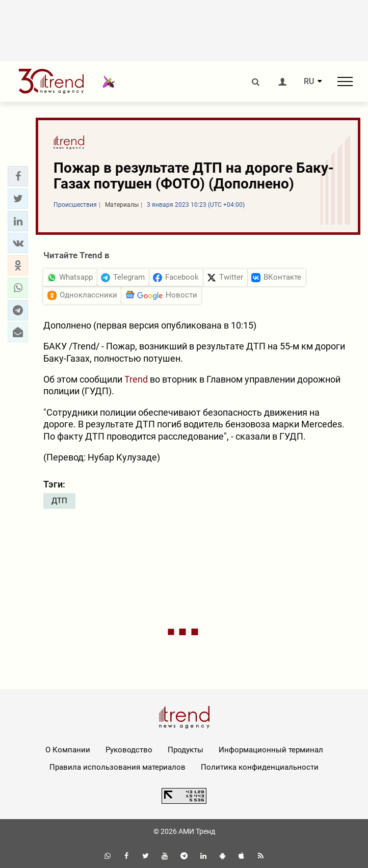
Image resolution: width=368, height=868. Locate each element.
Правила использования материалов (117, 767)
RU (309, 82)
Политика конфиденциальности (260, 767)
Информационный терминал (271, 750)
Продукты (186, 750)
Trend (136, 379)
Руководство (129, 750)
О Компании (68, 750)
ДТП (59, 501)
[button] (18, 176)
